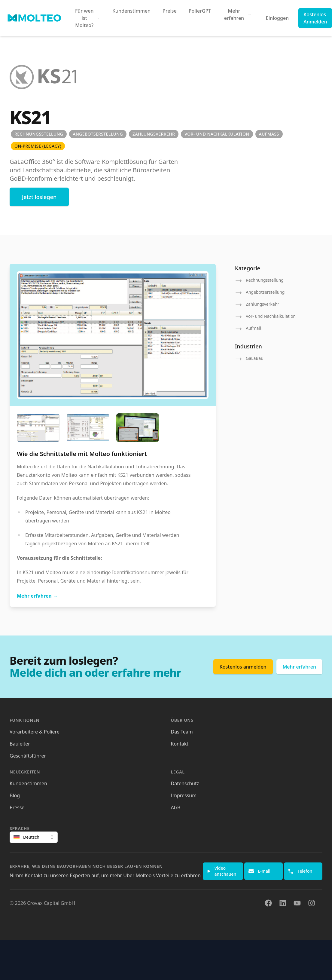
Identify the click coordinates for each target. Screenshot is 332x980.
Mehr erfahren (37, 596)
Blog (15, 795)
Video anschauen (222, 871)
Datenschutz (185, 783)
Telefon (300, 871)
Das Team (182, 732)
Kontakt (180, 744)
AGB (176, 807)
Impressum (184, 795)
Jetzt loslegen (39, 197)
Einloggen (277, 18)
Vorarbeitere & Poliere (35, 732)
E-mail (259, 871)
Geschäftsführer (28, 756)
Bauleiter (20, 744)
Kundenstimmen (131, 11)
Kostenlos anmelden (243, 667)
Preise (170, 11)
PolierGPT (200, 11)
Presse (17, 807)
